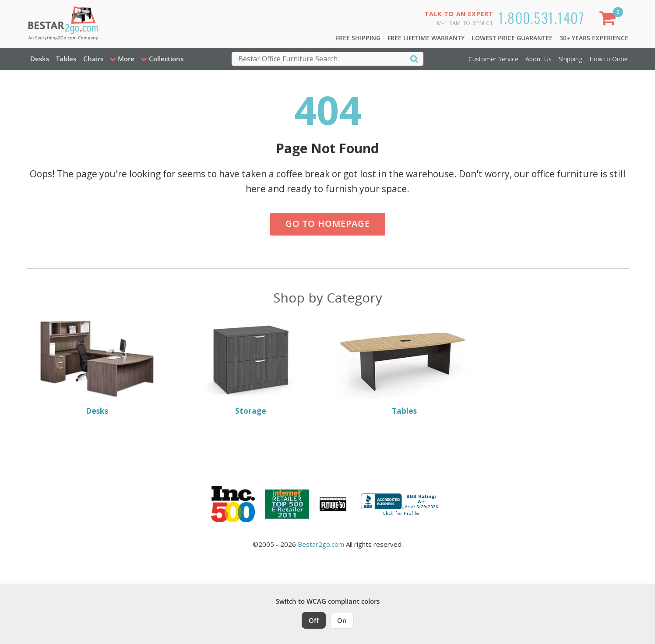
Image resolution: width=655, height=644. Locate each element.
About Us (539, 59)
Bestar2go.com (321, 544)
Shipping (570, 59)
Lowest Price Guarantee (512, 38)
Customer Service (493, 59)
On (342, 620)
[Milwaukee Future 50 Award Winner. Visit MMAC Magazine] (333, 504)
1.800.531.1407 (541, 17)
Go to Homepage (328, 223)
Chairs (93, 59)
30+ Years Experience (594, 38)
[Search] (414, 58)
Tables (66, 59)
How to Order (609, 59)
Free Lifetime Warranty (426, 38)
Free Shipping (358, 38)
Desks (40, 59)
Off (314, 620)
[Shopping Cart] (609, 20)
